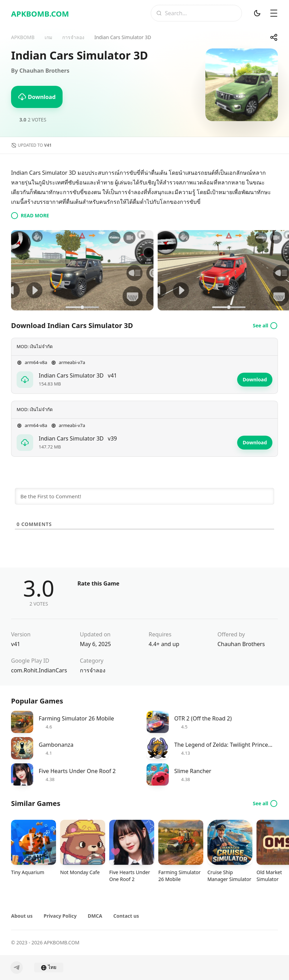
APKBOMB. (40, 13)
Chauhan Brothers (241, 644)
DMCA (95, 916)
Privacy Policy (60, 916)
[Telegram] (17, 968)
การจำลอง (93, 670)
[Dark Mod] (257, 13)
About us (22, 916)
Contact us (126, 916)
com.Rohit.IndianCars (39, 670)
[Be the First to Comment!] (144, 496)
